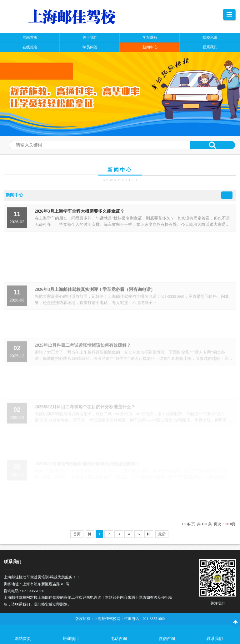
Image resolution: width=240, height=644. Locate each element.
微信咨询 (167, 639)
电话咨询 (119, 639)
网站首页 (23, 639)
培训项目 (71, 639)
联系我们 (215, 639)
